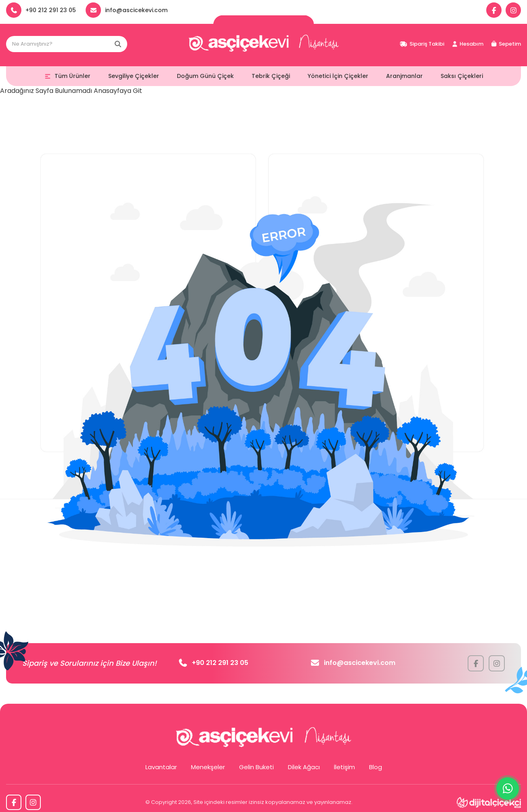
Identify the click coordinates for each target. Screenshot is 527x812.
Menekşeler (208, 767)
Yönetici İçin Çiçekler (338, 76)
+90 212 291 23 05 (214, 663)
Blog (376, 767)
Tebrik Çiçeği (271, 76)
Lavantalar (161, 767)
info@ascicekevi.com (353, 663)
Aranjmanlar (404, 76)
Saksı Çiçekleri (462, 76)
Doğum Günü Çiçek (205, 76)
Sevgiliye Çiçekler (134, 76)
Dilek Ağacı (304, 767)
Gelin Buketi (256, 767)
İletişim (344, 767)
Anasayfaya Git (118, 91)
